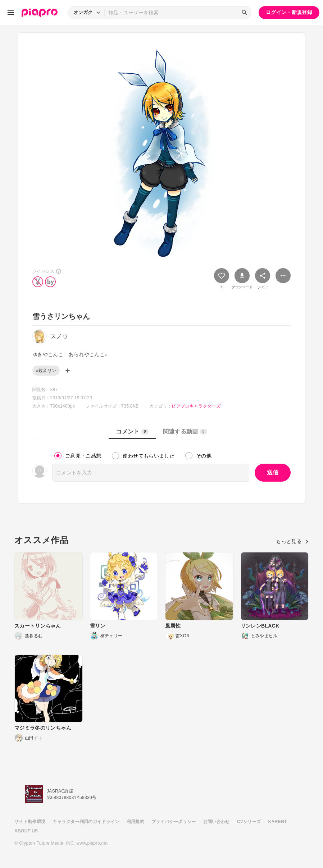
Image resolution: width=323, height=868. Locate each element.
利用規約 (135, 822)
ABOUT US (26, 831)
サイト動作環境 (30, 822)
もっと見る (292, 541)
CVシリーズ (249, 822)
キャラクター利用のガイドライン (86, 822)
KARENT (278, 822)
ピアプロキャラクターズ (196, 406)
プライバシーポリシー (174, 822)
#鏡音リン (46, 371)
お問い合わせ (217, 822)
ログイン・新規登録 (289, 12)
